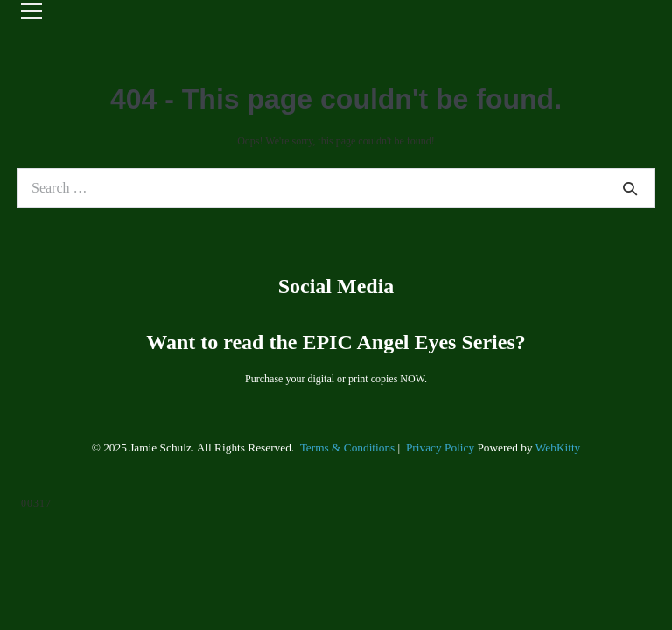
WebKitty (558, 448)
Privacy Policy (440, 448)
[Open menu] (31, 10)
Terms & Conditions (348, 448)
